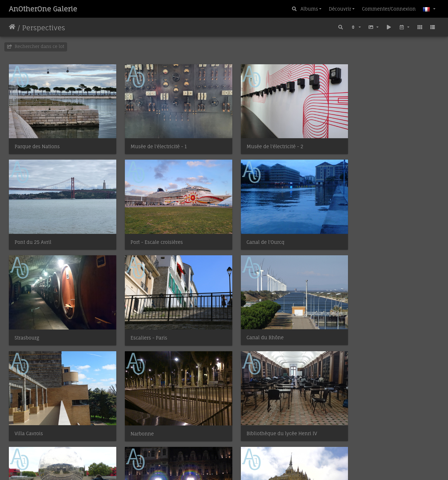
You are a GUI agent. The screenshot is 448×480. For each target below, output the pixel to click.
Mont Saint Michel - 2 (259, 416)
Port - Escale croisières (41, 233)
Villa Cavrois (138, 325)
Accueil (12, 28)
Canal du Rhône (33, 325)
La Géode (25, 416)
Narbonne (246, 325)
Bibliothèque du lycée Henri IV (379, 325)
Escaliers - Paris (362, 234)
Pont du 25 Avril (362, 142)
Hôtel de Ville (140, 416)
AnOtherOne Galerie (43, 9)
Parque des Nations (37, 142)
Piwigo (237, 468)
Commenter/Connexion (389, 9)
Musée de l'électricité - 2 (262, 142)
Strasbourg (246, 234)
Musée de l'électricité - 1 (152, 142)
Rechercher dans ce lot (36, 46)
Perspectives (43, 28)
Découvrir (340, 9)
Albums (309, 9)
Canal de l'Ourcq (143, 233)
